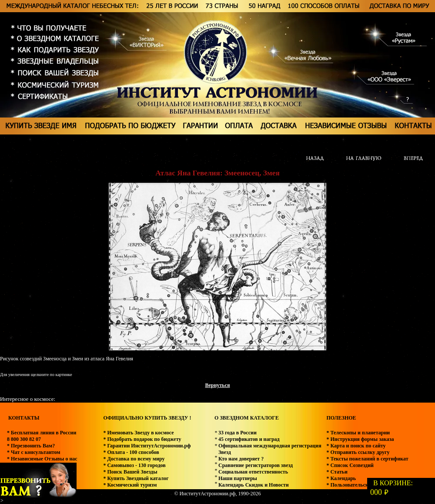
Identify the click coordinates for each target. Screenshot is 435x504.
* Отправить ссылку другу (358, 452)
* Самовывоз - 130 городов (134, 465)
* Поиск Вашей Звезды (130, 472)
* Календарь (341, 478)
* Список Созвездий (350, 465)
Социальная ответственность (253, 472)
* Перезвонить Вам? (31, 446)
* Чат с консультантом (34, 452)
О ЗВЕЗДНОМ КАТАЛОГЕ (247, 418)
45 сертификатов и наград (249, 439)
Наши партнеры (238, 478)
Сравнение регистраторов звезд (256, 465)
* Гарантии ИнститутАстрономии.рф (147, 446)
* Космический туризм (130, 485)
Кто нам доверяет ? (241, 459)
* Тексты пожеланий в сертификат (367, 459)
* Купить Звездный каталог (136, 478)
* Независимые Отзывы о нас (42, 459)
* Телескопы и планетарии (358, 433)
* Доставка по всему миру (134, 459)
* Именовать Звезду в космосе (138, 433)
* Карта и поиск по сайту (356, 446)
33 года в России (238, 433)
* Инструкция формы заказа (360, 439)
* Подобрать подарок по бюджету (142, 439)
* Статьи (337, 472)
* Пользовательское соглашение (364, 485)
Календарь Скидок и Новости (254, 485)
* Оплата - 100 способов (131, 452)
